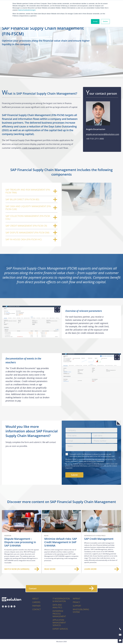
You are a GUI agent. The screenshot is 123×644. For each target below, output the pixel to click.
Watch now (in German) (22, 569)
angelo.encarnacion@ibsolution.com (103, 134)
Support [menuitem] (77, 606)
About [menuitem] (35, 599)
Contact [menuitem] (37, 609)
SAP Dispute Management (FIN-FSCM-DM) (32, 233)
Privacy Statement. (98, 461)
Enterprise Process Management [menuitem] (59, 614)
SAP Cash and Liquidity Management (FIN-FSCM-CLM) (32, 208)
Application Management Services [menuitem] (59, 623)
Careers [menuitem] (36, 602)
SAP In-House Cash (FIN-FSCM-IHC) (32, 239)
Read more (62, 569)
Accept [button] (95, 21)
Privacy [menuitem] (76, 602)
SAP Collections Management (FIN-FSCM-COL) (32, 217)
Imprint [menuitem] (76, 599)
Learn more (101, 569)
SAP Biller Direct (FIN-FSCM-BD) (32, 199)
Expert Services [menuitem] (60, 629)
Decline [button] (105, 21)
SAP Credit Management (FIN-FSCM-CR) (32, 226)
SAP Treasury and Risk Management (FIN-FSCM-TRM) (32, 191)
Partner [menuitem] (36, 606)
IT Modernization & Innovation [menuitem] (61, 600)
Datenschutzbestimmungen (27, 10)
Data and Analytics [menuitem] (57, 606)
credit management (31, 148)
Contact (61, 588)
